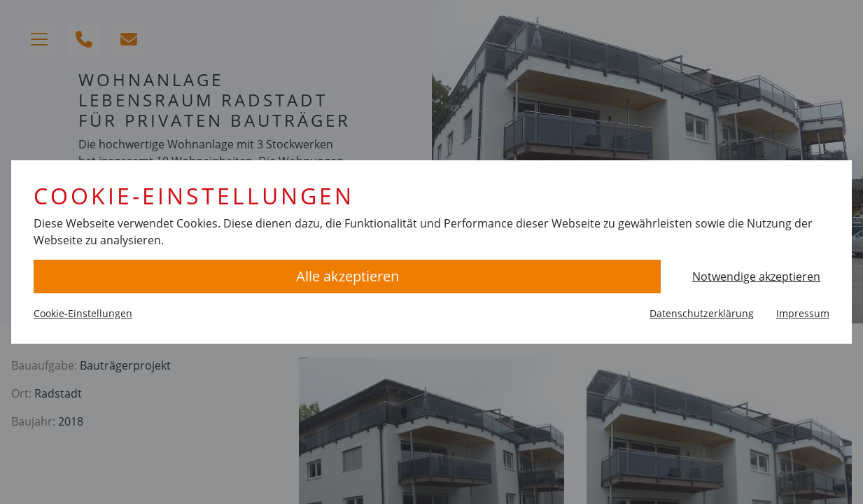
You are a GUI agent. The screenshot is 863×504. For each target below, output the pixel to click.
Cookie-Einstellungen (83, 313)
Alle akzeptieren (348, 276)
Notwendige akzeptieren (756, 276)
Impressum (803, 313)
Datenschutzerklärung (702, 313)
